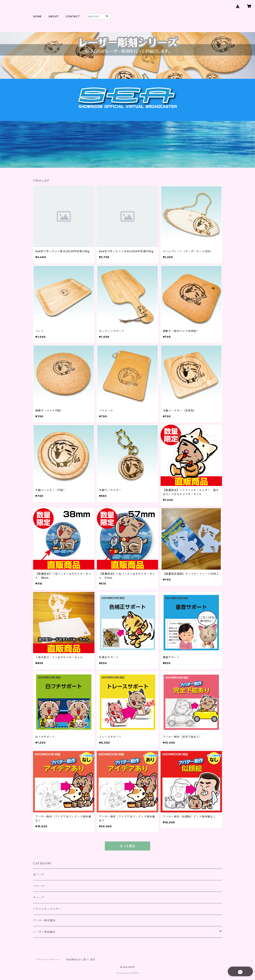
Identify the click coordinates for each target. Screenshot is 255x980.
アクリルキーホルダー (47, 909)
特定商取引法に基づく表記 (81, 960)
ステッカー (40, 886)
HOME (37, 16)
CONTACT (73, 16)
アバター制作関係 (44, 920)
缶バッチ (39, 874)
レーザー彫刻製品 (44, 932)
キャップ (39, 897)
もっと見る (127, 846)
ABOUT (54, 16)
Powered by (128, 973)
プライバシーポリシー (48, 960)
